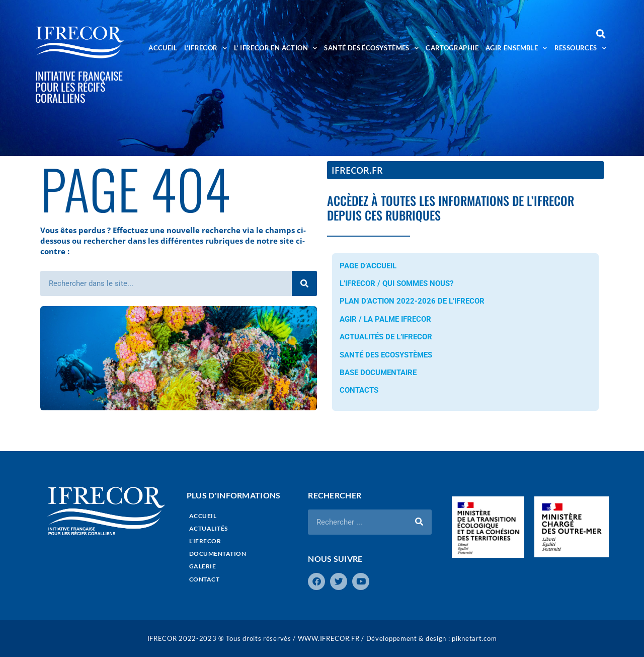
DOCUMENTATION (218, 554)
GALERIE (203, 566)
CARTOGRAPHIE (452, 48)
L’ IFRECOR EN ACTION (275, 48)
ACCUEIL (163, 48)
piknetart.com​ (474, 638)
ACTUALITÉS (209, 528)
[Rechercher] (304, 283)
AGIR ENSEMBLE (516, 48)
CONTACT (205, 579)
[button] (600, 33)
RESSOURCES (580, 48)
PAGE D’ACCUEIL (368, 266)
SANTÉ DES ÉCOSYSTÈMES (371, 48)
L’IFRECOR (206, 48)
